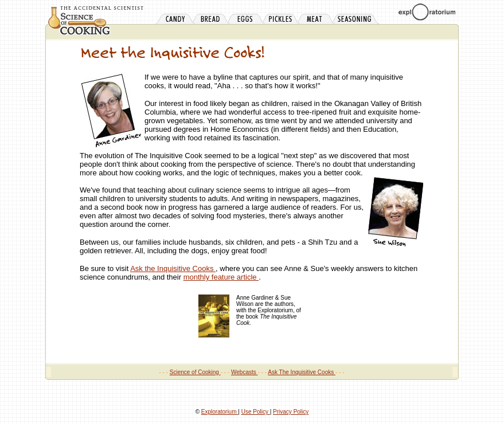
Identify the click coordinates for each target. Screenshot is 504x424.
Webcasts (245, 372)
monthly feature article (221, 277)
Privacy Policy (291, 412)
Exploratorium (220, 412)
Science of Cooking (195, 372)
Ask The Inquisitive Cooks (302, 372)
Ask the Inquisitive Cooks (173, 268)
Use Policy (256, 412)
